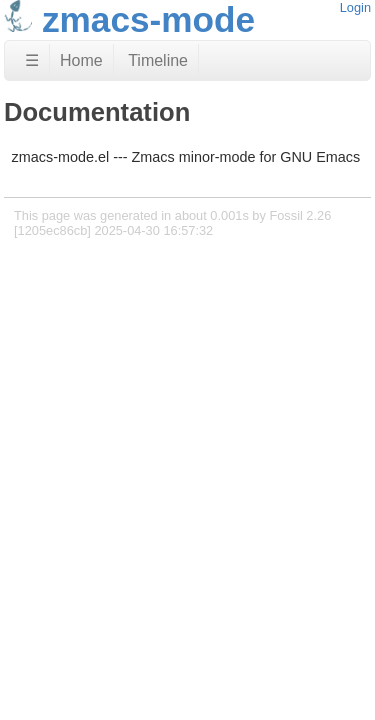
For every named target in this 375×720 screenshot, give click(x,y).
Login (355, 7)
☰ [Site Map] (32, 60)
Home (81, 60)
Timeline (158, 60)
